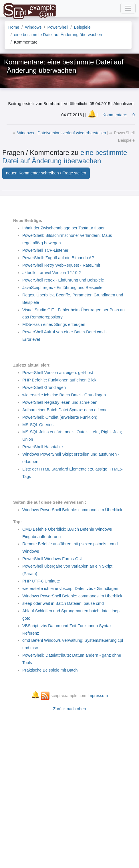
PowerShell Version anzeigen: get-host (58, 373)
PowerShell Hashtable (43, 447)
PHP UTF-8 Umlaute (41, 581)
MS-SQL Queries (38, 425)
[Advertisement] (69, 787)
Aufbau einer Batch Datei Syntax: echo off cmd (65, 410)
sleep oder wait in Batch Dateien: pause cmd (63, 603)
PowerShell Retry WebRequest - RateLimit (61, 265)
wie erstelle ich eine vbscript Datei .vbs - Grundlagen (70, 588)
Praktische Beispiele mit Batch (50, 670)
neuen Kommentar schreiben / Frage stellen (46, 173)
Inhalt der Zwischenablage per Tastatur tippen (64, 228)
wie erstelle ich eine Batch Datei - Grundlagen (64, 395)
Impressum (98, 696)
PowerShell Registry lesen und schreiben (60, 402)
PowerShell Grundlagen (44, 387)
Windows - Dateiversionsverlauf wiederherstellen (62, 133)
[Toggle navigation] (128, 8)
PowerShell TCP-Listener (45, 250)
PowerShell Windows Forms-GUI (52, 559)
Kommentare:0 (119, 115)
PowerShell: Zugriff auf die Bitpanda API (59, 258)
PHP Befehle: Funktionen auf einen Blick (59, 380)
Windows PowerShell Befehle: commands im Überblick (72, 510)
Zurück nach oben (69, 709)
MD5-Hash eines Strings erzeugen (54, 324)
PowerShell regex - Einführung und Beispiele (63, 280)
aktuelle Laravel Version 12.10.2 (52, 273)
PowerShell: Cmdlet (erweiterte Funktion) (60, 417)
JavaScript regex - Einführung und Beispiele (62, 288)
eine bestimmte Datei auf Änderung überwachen (65, 157)
